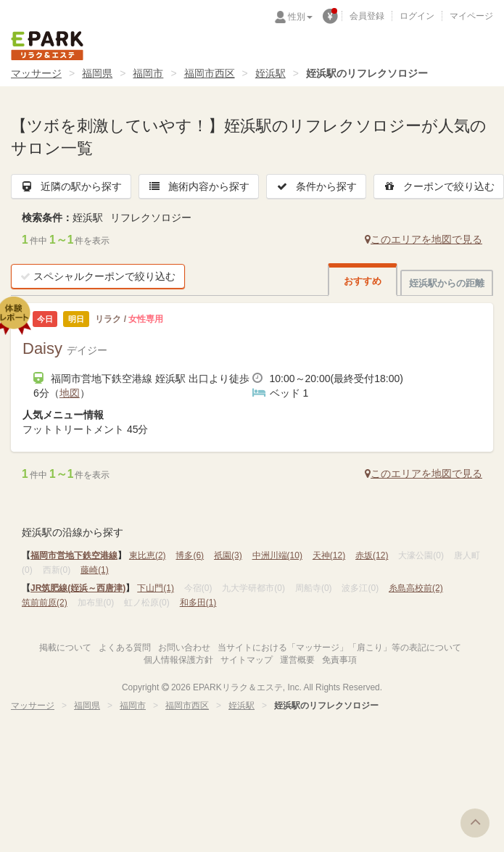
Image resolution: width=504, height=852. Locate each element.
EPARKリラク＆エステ (47, 46)
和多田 (198, 603)
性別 (300, 17)
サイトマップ (247, 660)
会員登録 (367, 16)
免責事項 (339, 660)
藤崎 (95, 570)
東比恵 (148, 555)
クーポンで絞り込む (439, 186)
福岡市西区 (210, 73)
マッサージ (36, 73)
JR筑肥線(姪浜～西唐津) (78, 588)
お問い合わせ (184, 648)
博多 (190, 555)
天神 (329, 555)
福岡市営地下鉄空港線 (74, 555)
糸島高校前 (416, 588)
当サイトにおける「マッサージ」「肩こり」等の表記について (339, 648)
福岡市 (148, 73)
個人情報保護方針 (178, 660)
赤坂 (372, 555)
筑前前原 (45, 603)
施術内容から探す (199, 186)
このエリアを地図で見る (424, 239)
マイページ (471, 16)
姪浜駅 (270, 73)
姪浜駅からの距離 (447, 283)
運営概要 (297, 660)
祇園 (228, 555)
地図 (70, 393)
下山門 (156, 588)
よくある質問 (125, 648)
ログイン (417, 16)
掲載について (65, 648)
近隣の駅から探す (71, 186)
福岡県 (97, 73)
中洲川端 (277, 555)
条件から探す (316, 186)
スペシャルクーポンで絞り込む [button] (98, 276)
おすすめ (363, 281)
